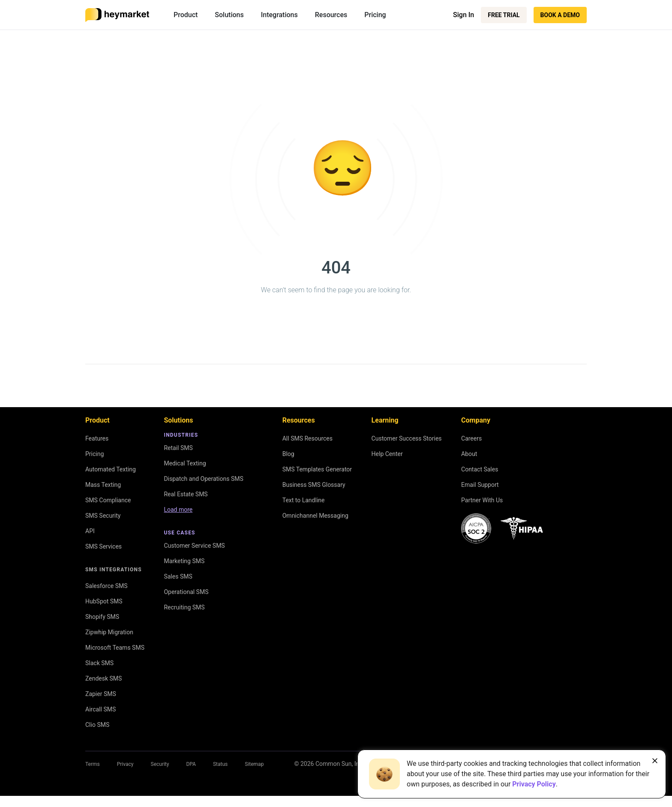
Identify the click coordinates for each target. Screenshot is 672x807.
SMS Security (103, 516)
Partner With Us (482, 500)
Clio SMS (97, 725)
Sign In (463, 15)
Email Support (480, 485)
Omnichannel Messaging (315, 516)
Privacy (125, 764)
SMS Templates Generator (317, 469)
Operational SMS (186, 592)
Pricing (375, 15)
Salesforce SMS (106, 586)
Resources (331, 15)
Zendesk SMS (103, 678)
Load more (178, 510)
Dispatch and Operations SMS (203, 479)
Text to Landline (304, 500)
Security (160, 764)
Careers (471, 438)
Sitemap (254, 764)
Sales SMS (178, 576)
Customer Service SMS (194, 546)
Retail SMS (178, 448)
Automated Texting (111, 469)
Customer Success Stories (407, 438)
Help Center (387, 454)
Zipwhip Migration (109, 632)
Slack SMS (99, 663)
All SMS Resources (307, 438)
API (90, 531)
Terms (93, 764)
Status (220, 764)
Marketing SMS (184, 561)
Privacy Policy (534, 784)
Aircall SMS (100, 709)
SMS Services (103, 546)
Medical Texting (185, 463)
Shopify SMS (102, 617)
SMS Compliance (108, 500)
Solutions (229, 15)
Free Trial (504, 15)
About (469, 454)
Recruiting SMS (184, 607)
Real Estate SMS (186, 494)
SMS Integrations (114, 570)
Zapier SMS (101, 694)
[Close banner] (655, 761)
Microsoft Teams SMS (115, 648)
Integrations (279, 15)
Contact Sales (480, 469)
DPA (191, 764)
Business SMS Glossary (314, 485)
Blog (288, 454)
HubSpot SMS (104, 601)
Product (186, 15)
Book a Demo (560, 15)
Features (97, 438)
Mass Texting (103, 485)
